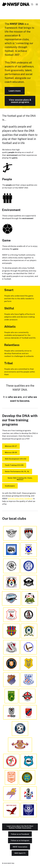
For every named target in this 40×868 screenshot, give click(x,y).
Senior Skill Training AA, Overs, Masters (20, 479)
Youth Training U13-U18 (14, 465)
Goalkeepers (10, 486)
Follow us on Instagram (20, 840)
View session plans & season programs (20, 101)
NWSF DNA (11, 863)
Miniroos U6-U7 (11, 446)
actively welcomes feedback (20, 499)
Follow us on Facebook (20, 834)
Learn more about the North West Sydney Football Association (20, 827)
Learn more (15, 91)
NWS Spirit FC (20, 853)
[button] (32, 4)
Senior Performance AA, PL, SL (17, 471)
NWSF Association (20, 847)
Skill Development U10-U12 (16, 459)
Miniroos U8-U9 (11, 452)
